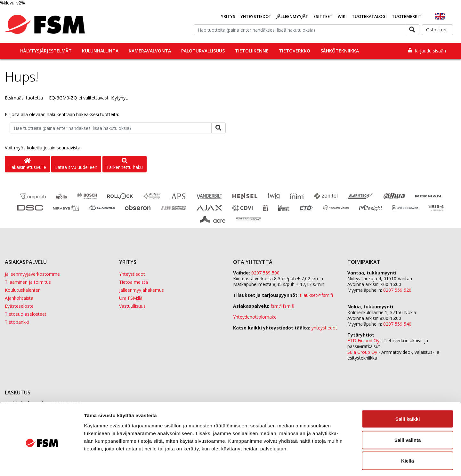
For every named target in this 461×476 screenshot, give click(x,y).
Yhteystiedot (256, 16)
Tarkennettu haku (125, 164)
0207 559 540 (397, 324)
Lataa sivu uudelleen (76, 167)
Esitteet (323, 16)
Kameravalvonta (150, 51)
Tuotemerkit (407, 16)
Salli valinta (408, 413)
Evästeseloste (19, 306)
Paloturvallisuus (203, 51)
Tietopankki (17, 322)
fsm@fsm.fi (282, 306)
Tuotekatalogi (369, 16)
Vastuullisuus (132, 306)
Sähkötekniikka (340, 51)
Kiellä (408, 434)
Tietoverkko (295, 51)
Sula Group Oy (362, 352)
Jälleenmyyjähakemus (142, 290)
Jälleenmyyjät (292, 16)
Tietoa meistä (133, 282)
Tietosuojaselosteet (26, 314)
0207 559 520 (397, 290)
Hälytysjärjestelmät (46, 51)
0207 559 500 (265, 273)
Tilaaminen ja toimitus (28, 282)
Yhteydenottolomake (255, 317)
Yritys (228, 16)
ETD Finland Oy (363, 341)
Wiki (342, 16)
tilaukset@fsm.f (316, 295)
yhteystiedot (324, 328)
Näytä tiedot (342, 463)
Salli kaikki (408, 392)
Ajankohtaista (19, 298)
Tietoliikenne (252, 51)
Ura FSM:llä (131, 298)
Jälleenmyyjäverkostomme (32, 274)
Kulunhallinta (100, 51)
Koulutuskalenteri (23, 290)
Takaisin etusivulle (27, 164)
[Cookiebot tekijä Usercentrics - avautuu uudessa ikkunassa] (41, 464)
